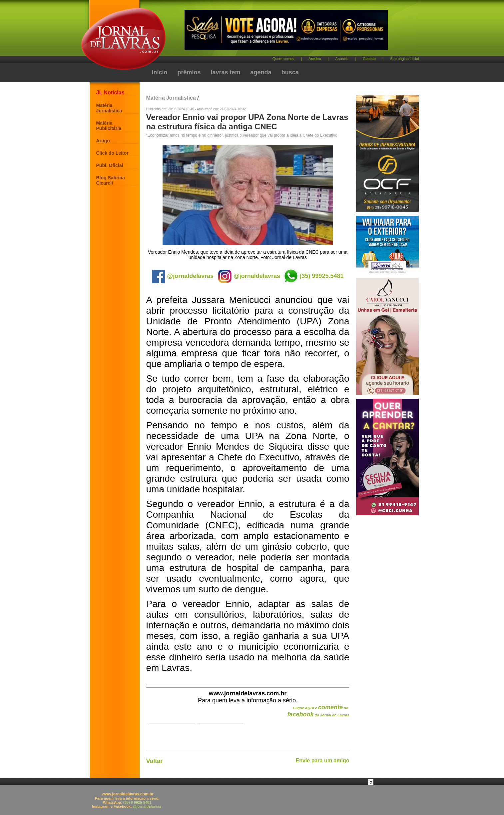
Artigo (103, 141)
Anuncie (342, 59)
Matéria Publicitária (109, 126)
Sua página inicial (404, 59)
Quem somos (283, 59)
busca (290, 72)
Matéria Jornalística (109, 108)
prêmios (189, 72)
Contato (370, 59)
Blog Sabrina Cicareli (111, 180)
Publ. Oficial (110, 165)
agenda (261, 72)
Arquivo (315, 59)
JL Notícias (110, 92)
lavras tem (226, 72)
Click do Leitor (112, 153)
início (160, 72)
